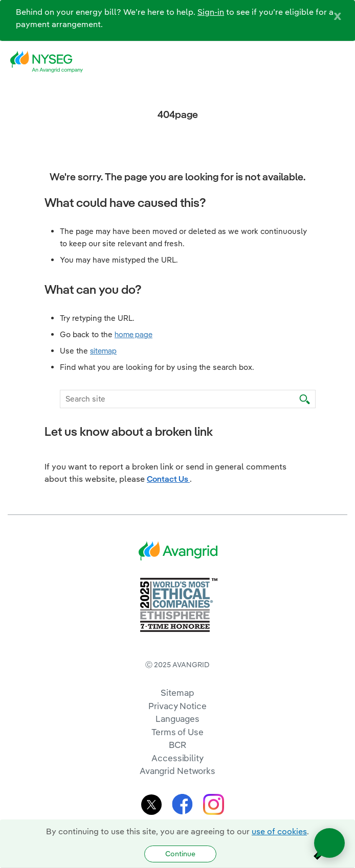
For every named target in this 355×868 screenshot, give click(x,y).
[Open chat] (329, 843)
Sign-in (211, 12)
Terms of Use (177, 732)
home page (134, 334)
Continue (180, 854)
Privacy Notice (177, 706)
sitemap (103, 351)
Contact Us (168, 479)
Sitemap (177, 693)
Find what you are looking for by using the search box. (157, 367)
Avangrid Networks (177, 771)
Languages (177, 719)
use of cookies (279, 831)
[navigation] (340, 62)
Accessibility (177, 758)
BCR (177, 745)
